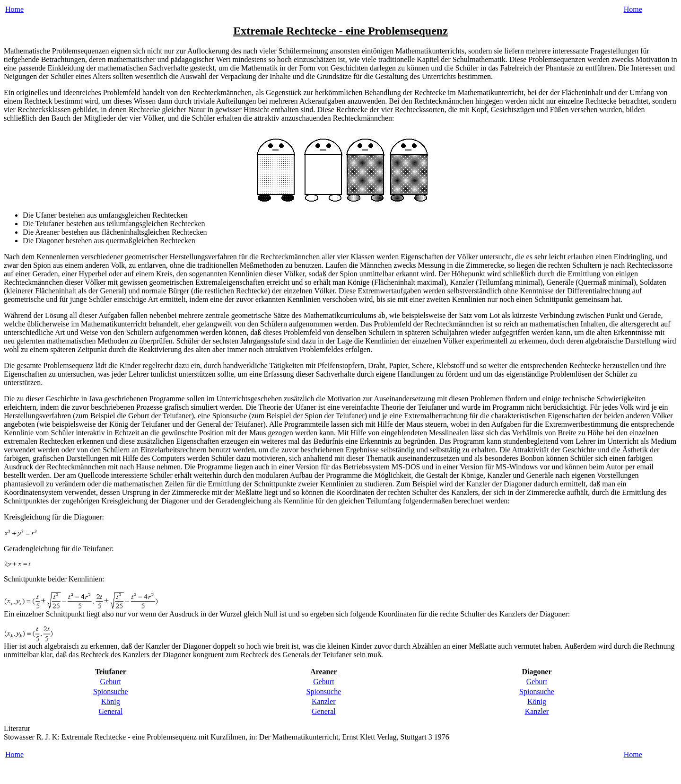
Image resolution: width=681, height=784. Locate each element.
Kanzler (324, 701)
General (110, 711)
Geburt (111, 682)
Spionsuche (111, 692)
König (111, 701)
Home (14, 9)
